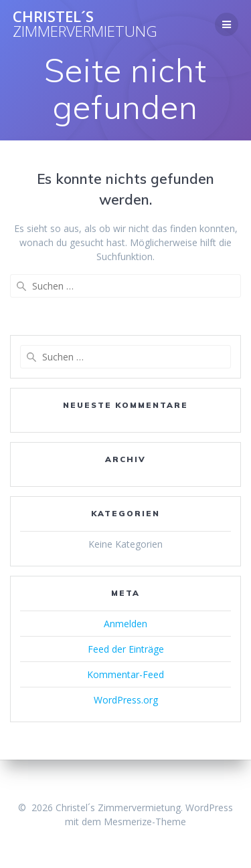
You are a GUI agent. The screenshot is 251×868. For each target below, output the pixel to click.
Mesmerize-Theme (145, 822)
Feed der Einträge (126, 649)
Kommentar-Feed (125, 674)
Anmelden (125, 624)
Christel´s (85, 24)
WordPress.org (126, 700)
